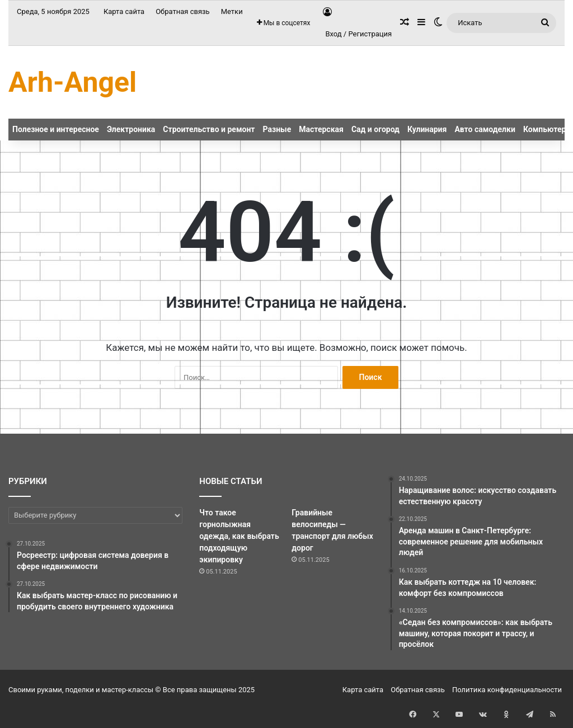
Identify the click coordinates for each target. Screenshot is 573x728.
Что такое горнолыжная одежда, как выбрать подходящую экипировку (239, 536)
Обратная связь (183, 11)
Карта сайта (124, 11)
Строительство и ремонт (209, 129)
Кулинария (427, 129)
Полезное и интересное (56, 129)
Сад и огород (375, 129)
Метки (232, 11)
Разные (277, 129)
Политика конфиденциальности (507, 690)
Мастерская (321, 129)
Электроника (131, 129)
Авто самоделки (485, 129)
